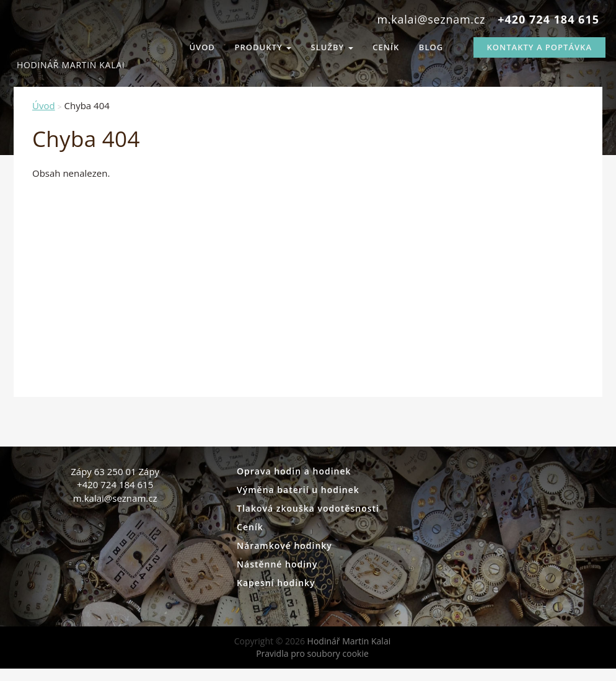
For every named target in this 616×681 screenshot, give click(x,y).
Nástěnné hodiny (277, 564)
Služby (332, 47)
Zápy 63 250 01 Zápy (115, 471)
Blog (431, 47)
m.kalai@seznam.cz (432, 19)
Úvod (202, 47)
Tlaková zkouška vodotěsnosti (308, 508)
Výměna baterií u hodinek (298, 490)
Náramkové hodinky (284, 545)
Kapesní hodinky (276, 583)
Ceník (386, 47)
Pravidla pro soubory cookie (312, 653)
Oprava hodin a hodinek (294, 471)
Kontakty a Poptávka (539, 47)
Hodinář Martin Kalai (57, 43)
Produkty (263, 47)
